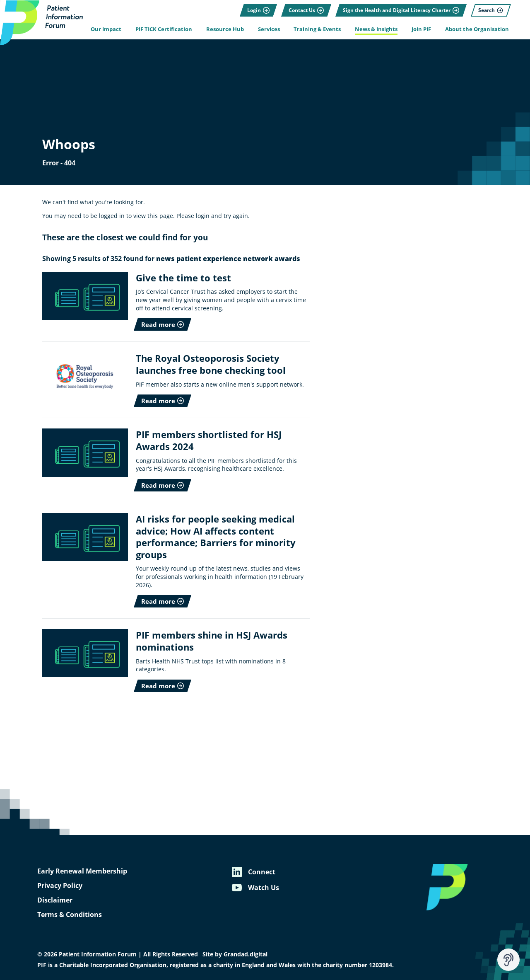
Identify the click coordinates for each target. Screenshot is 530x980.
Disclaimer (55, 900)
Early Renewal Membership (82, 871)
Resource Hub (225, 29)
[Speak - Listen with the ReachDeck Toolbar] (508, 960)
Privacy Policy (60, 886)
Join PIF (421, 29)
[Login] (258, 10)
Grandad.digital (246, 954)
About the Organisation (477, 29)
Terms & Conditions (70, 915)
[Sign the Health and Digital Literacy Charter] (401, 10)
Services (269, 29)
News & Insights (376, 29)
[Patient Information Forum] (41, 23)
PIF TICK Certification (164, 29)
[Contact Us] (306, 10)
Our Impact (106, 29)
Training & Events (317, 29)
